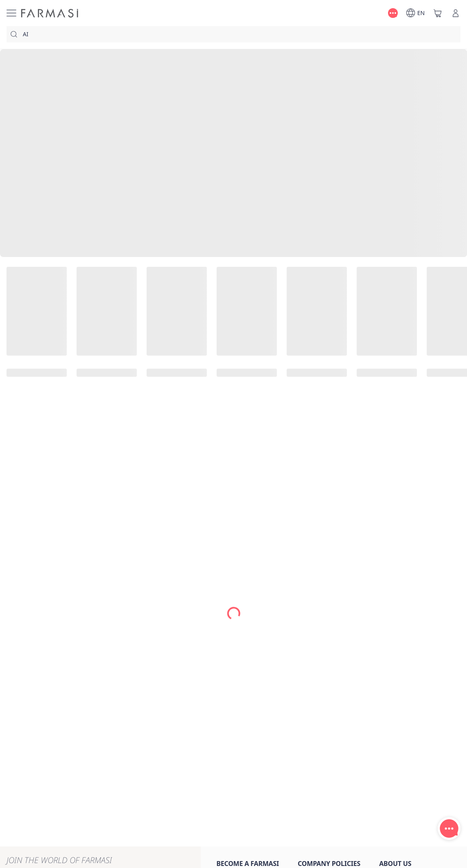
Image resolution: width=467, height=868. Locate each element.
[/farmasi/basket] (438, 13)
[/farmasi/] (50, 13)
